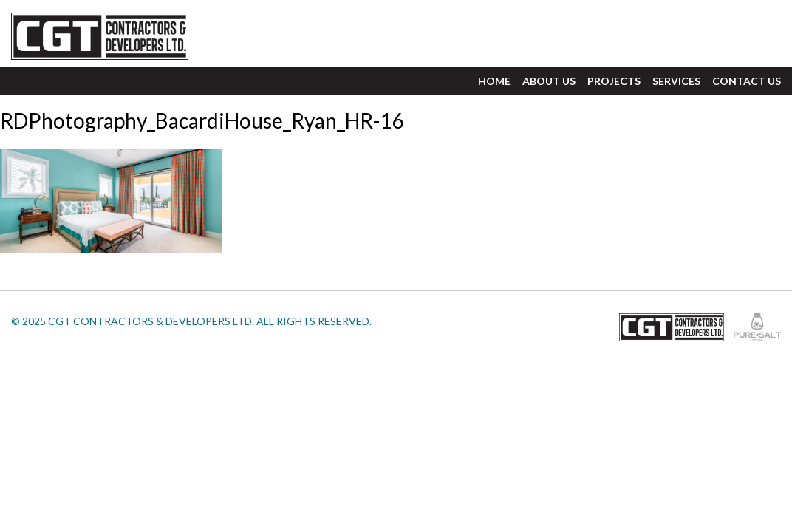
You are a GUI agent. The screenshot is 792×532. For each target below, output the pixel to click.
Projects (614, 81)
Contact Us (747, 81)
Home (494, 81)
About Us (549, 81)
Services (676, 81)
